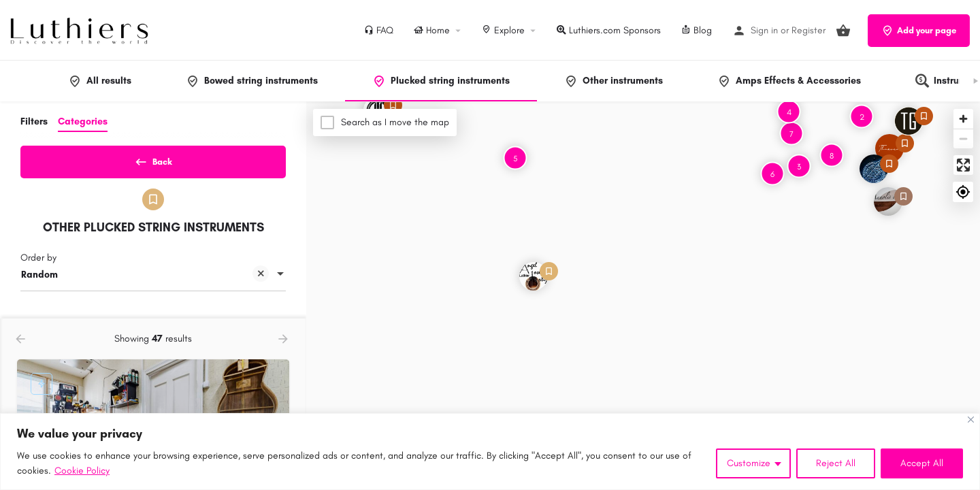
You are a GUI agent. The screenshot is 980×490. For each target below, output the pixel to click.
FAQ (379, 30)
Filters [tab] (34, 121)
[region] (490, 452)
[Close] (971, 420)
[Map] (643, 296)
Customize (749, 463)
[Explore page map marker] (889, 148)
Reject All (836, 463)
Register (808, 30)
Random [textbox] (145, 281)
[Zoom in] (963, 119)
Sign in (764, 30)
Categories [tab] (83, 121)
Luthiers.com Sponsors (609, 30)
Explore (503, 30)
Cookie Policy (82, 471)
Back (153, 159)
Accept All (922, 463)
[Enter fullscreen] (963, 165)
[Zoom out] (963, 138)
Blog (697, 30)
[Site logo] (81, 30)
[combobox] (153, 280)
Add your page (919, 31)
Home (432, 30)
